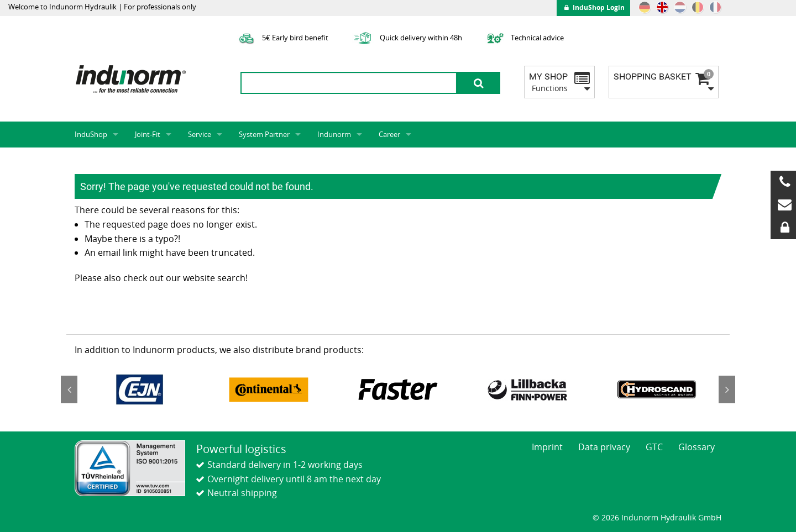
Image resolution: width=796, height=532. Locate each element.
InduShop (91, 134)
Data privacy (604, 447)
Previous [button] (69, 389)
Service (200, 134)
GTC (654, 447)
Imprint (547, 447)
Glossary (696, 447)
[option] (139, 389)
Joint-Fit (148, 134)
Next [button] (727, 389)
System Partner (264, 134)
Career (389, 134)
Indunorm (334, 134)
